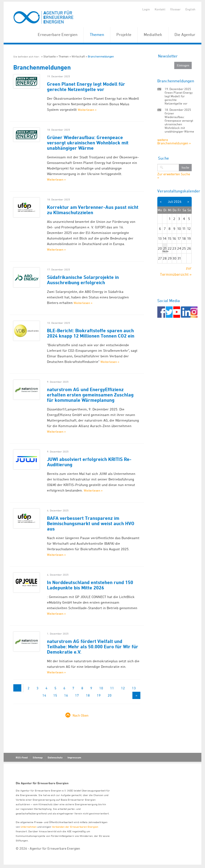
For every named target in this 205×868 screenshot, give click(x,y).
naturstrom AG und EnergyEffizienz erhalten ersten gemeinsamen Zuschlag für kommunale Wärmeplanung (90, 395)
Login (146, 9)
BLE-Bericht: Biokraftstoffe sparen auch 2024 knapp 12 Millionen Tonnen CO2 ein (91, 333)
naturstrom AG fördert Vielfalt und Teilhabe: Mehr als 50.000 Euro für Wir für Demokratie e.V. (93, 647)
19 (99, 695)
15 (55, 695)
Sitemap (38, 757)
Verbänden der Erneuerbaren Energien (75, 827)
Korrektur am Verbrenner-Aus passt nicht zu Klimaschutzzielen (93, 210)
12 (123, 688)
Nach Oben (81, 715)
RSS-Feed (22, 757)
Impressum (74, 757)
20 (110, 695)
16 (66, 695)
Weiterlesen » (87, 110)
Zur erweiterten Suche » (174, 176)
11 (112, 688)
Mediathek (153, 35)
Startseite (49, 56)
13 (134, 688)
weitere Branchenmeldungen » (174, 141)
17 (77, 695)
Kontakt (160, 9)
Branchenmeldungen (101, 56)
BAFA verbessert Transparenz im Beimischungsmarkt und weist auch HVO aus (91, 523)
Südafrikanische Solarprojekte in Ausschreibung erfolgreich (83, 280)
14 (44, 695)
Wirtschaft (78, 56)
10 (101, 688)
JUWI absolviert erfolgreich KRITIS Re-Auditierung (89, 462)
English (190, 9)
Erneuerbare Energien (58, 35)
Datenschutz (55, 757)
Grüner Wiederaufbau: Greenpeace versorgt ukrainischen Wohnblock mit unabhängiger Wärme (88, 143)
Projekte (124, 35)
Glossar (175, 9)
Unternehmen (29, 827)
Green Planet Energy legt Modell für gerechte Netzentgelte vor (86, 87)
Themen (97, 35)
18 (88, 695)
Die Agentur (185, 35)
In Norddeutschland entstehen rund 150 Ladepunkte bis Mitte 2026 (90, 585)
